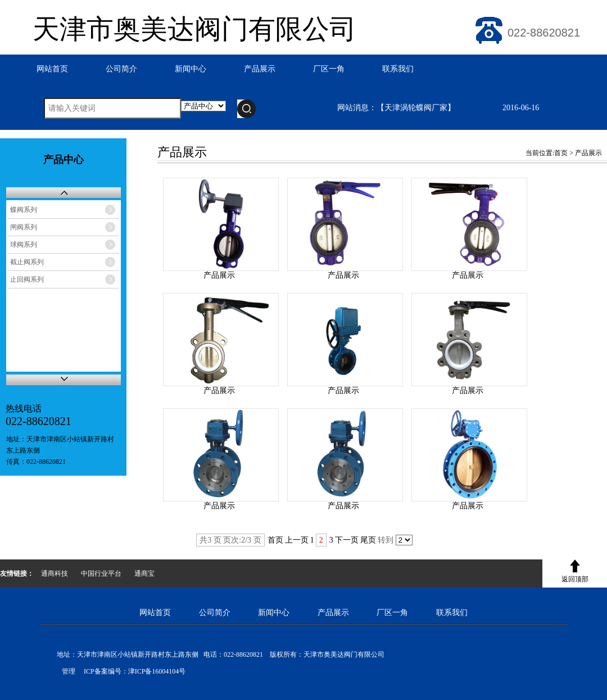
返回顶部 (575, 579)
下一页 (347, 540)
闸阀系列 (24, 227)
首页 (561, 153)
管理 (66, 671)
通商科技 (55, 573)
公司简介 (121, 69)
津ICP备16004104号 (157, 671)
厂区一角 (329, 69)
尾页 (368, 540)
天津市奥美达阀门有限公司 (194, 29)
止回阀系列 (27, 279)
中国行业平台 (101, 573)
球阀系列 (24, 245)
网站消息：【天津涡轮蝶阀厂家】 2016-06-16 (438, 108)
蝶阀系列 (24, 210)
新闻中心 (191, 69)
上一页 (297, 540)
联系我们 (398, 69)
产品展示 (260, 69)
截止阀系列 (27, 262)
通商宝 (144, 573)
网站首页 (52, 69)
